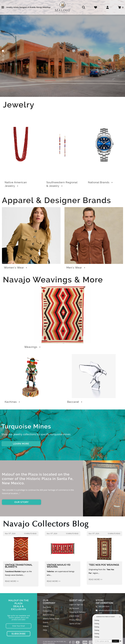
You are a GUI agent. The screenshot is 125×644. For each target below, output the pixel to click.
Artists (16, 7)
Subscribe (19, 634)
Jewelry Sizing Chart (51, 619)
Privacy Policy (75, 620)
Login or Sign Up (76, 604)
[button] (3, 51)
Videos (46, 626)
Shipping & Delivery (77, 612)
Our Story (47, 607)
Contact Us (47, 611)
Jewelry (9, 7)
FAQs (45, 630)
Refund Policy (49, 615)
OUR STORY (22, 502)
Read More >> (12, 581)
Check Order (74, 616)
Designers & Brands (27, 7)
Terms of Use (75, 624)
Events (46, 622)
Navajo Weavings (43, 7)
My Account (74, 608)
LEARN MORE (21, 444)
